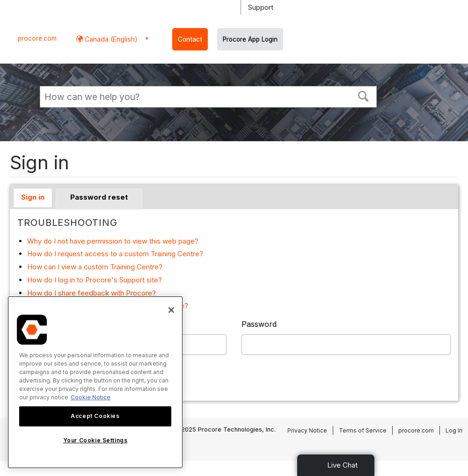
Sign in (33, 197)
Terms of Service (363, 430)
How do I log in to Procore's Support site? (95, 280)
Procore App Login (250, 39)
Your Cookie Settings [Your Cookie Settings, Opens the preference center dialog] (95, 440)
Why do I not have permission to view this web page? (113, 241)
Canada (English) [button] (110, 39)
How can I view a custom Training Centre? (95, 267)
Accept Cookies (95, 416)
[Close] (171, 310)
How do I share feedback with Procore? (91, 293)
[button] (364, 95)
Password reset (99, 197)
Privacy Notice (307, 430)
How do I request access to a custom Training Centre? (115, 254)
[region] (95, 382)
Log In (454, 430)
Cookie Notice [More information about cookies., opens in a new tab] (91, 397)
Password (259, 324)
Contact (190, 39)
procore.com (37, 38)
